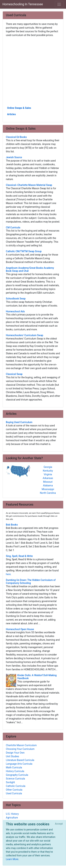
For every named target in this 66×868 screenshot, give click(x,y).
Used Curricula (14, 793)
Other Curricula (14, 790)
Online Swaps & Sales (19, 108)
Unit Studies (13, 756)
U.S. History (12, 814)
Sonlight (10, 782)
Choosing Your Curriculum (20, 749)
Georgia (48, 467)
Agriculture (12, 818)
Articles (12, 114)
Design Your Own (15, 753)
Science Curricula (15, 779)
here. (9, 574)
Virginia (48, 474)
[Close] (59, 824)
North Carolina (48, 493)
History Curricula (15, 771)
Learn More (12, 859)
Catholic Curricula (16, 786)
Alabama (48, 485)
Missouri (48, 482)
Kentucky (48, 471)
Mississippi (48, 489)
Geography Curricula (17, 775)
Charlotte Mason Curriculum (21, 745)
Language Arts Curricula (19, 764)
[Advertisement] (33, 71)
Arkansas (48, 478)
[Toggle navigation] (59, 4)
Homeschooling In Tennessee (23, 4)
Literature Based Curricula (20, 760)
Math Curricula (14, 767)
